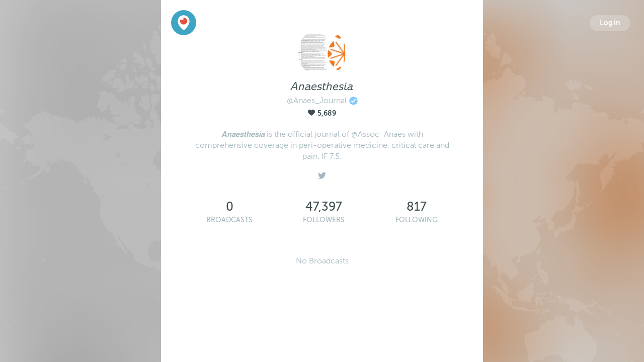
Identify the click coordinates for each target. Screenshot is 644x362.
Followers (324, 220)
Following (417, 220)
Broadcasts (229, 220)
